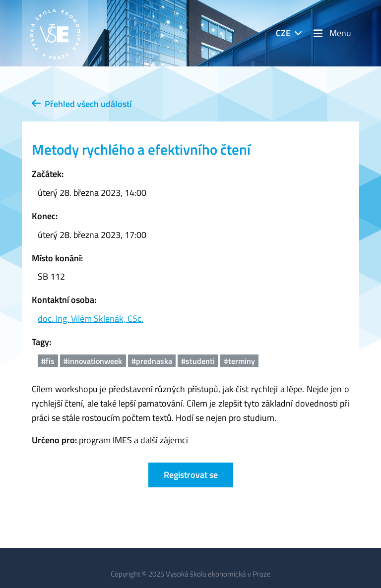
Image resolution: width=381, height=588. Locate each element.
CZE (283, 33)
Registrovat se (191, 475)
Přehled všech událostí (82, 104)
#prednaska (152, 361)
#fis (48, 361)
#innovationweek (93, 361)
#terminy (239, 361)
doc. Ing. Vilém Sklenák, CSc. (91, 319)
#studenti (198, 361)
